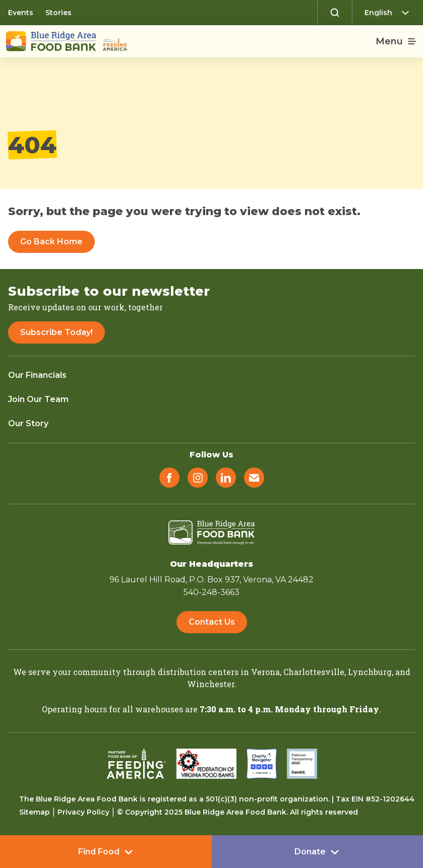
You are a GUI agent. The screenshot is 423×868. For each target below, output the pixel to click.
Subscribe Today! (56, 332)
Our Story (28, 423)
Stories (58, 13)
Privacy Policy (83, 812)
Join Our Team (38, 399)
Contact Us (212, 622)
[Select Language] (390, 13)
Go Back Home (51, 242)
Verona (265, 672)
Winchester (211, 684)
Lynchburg (370, 672)
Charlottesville (314, 672)
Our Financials (37, 375)
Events (21, 13)
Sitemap (35, 812)
